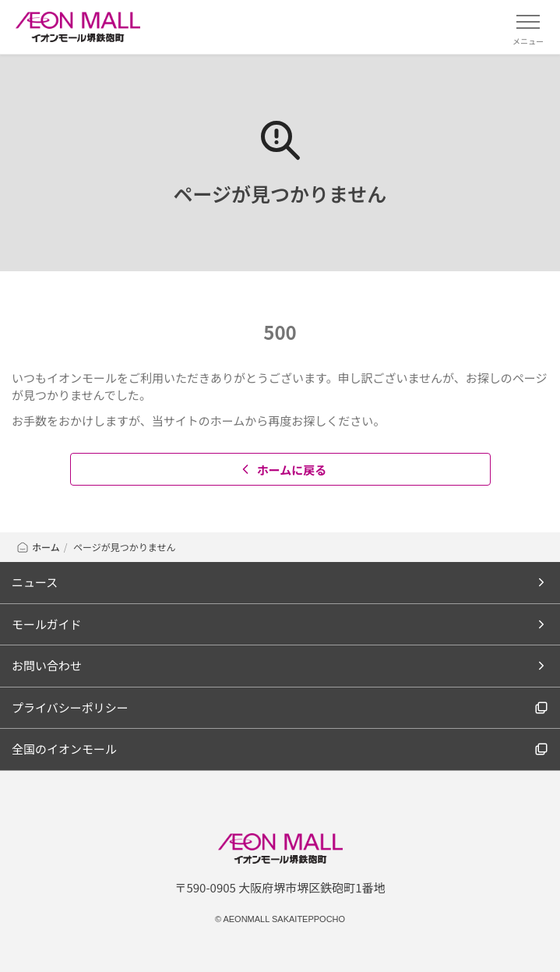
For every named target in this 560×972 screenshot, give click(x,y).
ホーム (38, 547)
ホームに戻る (282, 470)
